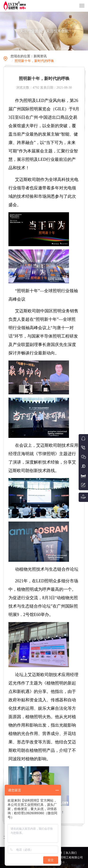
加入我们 (71, 853)
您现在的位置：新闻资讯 (29, 56)
